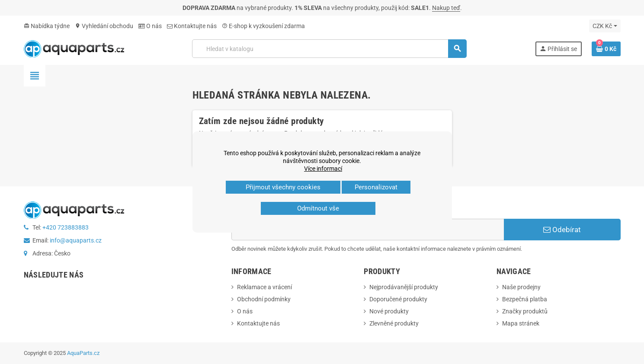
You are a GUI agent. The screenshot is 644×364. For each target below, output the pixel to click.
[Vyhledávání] (329, 49)
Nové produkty (389, 311)
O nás (150, 26)
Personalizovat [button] (376, 187)
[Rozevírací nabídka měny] (605, 26)
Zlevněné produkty (394, 323)
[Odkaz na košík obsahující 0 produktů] (606, 49)
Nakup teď (446, 8)
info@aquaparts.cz (76, 240)
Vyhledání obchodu (104, 26)
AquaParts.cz (83, 353)
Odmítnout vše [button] (318, 208)
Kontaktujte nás (192, 26)
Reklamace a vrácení (264, 287)
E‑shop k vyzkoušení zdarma (263, 26)
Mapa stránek (521, 323)
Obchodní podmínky (264, 299)
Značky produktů (525, 311)
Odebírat (562, 230)
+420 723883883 (66, 227)
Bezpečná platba (525, 299)
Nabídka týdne (47, 26)
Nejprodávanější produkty (404, 287)
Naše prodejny (521, 287)
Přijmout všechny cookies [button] (283, 187)
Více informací (323, 169)
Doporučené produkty (398, 299)
